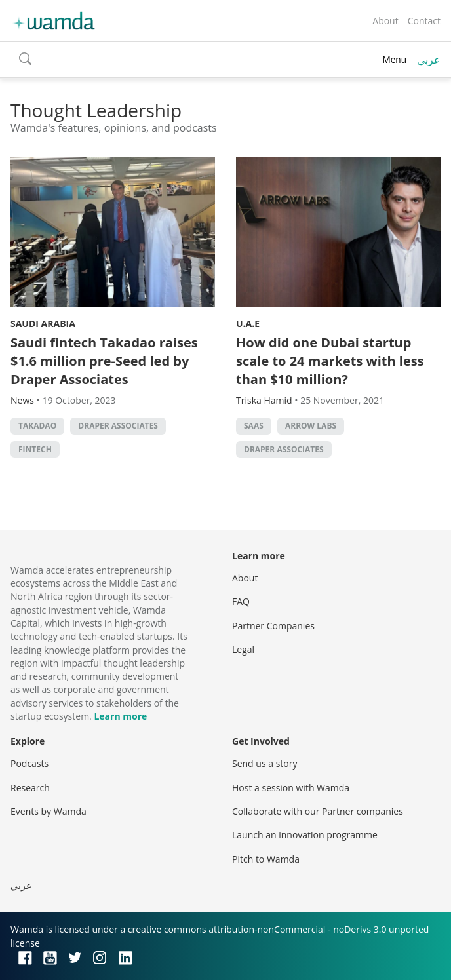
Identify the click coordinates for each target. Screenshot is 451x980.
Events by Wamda (49, 811)
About (385, 21)
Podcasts (29, 763)
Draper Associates (118, 426)
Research (30, 788)
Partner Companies (273, 626)
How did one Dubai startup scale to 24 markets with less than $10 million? (330, 361)
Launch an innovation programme (305, 835)
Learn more (120, 716)
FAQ (241, 601)
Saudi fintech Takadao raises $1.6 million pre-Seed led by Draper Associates (104, 361)
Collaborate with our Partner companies (318, 811)
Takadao (37, 426)
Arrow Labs (311, 426)
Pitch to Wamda (266, 859)
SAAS (254, 426)
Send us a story (265, 763)
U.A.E (248, 323)
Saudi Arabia (43, 323)
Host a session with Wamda (291, 788)
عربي (429, 60)
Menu (394, 59)
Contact (424, 21)
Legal (243, 649)
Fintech (35, 449)
